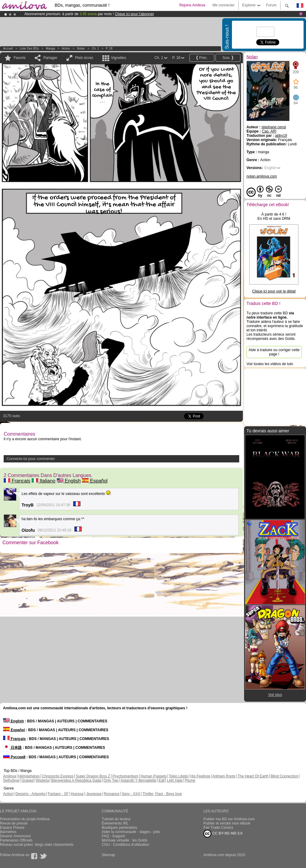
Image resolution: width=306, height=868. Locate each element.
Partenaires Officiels (16, 840)
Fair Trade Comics (218, 828)
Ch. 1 (95, 48)
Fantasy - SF (58, 794)
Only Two (111, 780)
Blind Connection (284, 776)
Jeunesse (94, 794)
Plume (190, 780)
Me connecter (224, 5)
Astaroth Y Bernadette (138, 780)
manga (51, 48)
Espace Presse (12, 828)
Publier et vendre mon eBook (227, 823)
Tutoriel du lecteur (116, 819)
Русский (14, 757)
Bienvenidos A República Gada (76, 780)
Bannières (8, 832)
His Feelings (200, 776)
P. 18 (109, 48)
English (69, 481)
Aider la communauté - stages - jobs (131, 832)
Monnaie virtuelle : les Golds (125, 840)
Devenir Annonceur (15, 836)
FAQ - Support (113, 836)
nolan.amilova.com (262, 176)
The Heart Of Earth (253, 776)
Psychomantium (125, 776)
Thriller (148, 794)
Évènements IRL (115, 823)
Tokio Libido (178, 776)
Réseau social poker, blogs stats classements (37, 845)
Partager (50, 58)
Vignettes (118, 58)
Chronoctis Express (58, 776)
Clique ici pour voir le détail (274, 291)
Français (17, 481)
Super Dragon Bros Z (93, 776)
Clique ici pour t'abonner (134, 14)
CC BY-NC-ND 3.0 (223, 834)
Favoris (20, 58)
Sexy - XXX (131, 794)
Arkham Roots (224, 776)
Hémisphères (29, 776)
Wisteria (42, 780)
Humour (77, 794)
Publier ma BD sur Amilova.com (229, 819)
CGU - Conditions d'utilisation (125, 845)
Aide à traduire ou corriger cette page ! (274, 352)
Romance (112, 794)
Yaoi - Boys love (169, 794)
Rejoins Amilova (192, 5)
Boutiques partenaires (119, 828)
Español (95, 481)
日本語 (12, 748)
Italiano (43, 481)
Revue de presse (14, 823)
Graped (28, 780)
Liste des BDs (29, 48)
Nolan (81, 48)
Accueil (8, 48)
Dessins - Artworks (31, 794)
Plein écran (84, 58)
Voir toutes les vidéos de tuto (270, 364)
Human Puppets (154, 776)
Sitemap (108, 855)
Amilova (10, 776)
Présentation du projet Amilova (25, 819)
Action (66, 48)
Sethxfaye (11, 780)
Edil (161, 780)
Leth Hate (175, 780)
